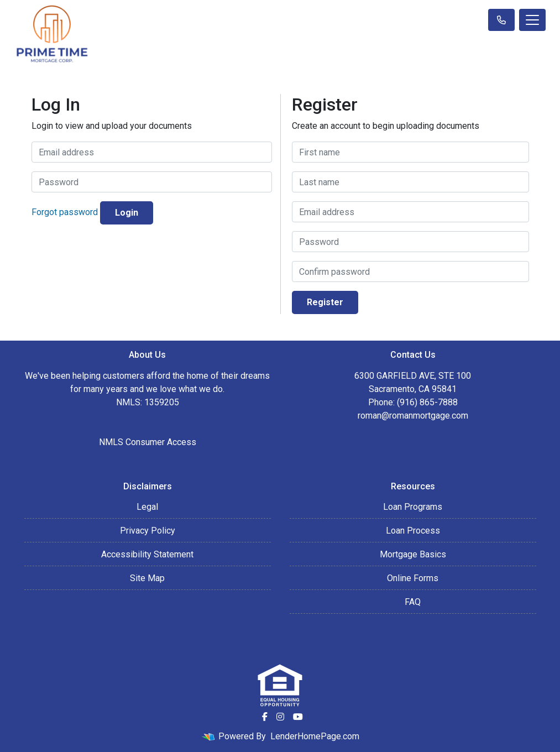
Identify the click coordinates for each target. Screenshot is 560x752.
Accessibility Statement (147, 554)
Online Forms (413, 578)
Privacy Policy (148, 531)
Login (127, 213)
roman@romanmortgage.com (413, 416)
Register (325, 302)
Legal (147, 507)
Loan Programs (413, 507)
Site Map (147, 578)
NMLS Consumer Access (148, 442)
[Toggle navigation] (532, 20)
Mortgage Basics (413, 554)
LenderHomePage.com (315, 736)
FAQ (413, 602)
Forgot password (65, 213)
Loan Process (413, 531)
